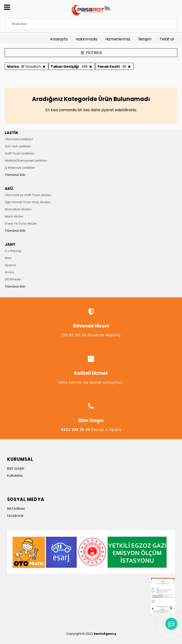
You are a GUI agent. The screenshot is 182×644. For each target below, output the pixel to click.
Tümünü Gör (15, 175)
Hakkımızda (86, 39)
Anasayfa (59, 39)
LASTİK (11, 133)
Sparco (10, 265)
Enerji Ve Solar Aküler (21, 223)
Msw (8, 258)
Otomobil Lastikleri (19, 139)
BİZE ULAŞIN (16, 469)
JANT (10, 244)
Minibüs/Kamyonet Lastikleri (26, 161)
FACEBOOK (15, 516)
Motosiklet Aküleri (18, 209)
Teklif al (167, 39)
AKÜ (9, 189)
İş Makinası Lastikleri (20, 168)
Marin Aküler (14, 216)
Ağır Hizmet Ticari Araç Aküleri (28, 202)
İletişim (145, 39)
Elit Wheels (13, 279)
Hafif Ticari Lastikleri (20, 153)
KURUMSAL (15, 476)
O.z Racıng (13, 251)
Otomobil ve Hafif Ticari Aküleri (28, 195)
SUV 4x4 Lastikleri (18, 146)
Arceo (9, 272)
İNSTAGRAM (16, 509)
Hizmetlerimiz (118, 39)
